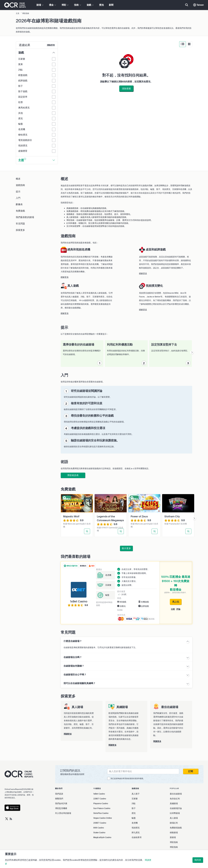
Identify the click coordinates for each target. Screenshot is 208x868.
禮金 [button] (52, 5)
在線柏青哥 (137, 837)
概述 (18, 179)
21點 (134, 803)
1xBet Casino (99, 794)
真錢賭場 (174, 803)
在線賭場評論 (176, 808)
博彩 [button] (65, 5)
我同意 (198, 860)
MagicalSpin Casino (102, 837)
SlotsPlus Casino (101, 813)
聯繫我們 (59, 799)
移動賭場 (174, 833)
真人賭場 (174, 818)
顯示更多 (126, 548)
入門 (18, 198)
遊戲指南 (20, 185)
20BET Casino (100, 823)
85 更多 (152, 619)
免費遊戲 (20, 211)
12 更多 (120, 610)
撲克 (134, 813)
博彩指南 (174, 842)
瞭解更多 (65, 277)
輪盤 (134, 818)
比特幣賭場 (175, 813)
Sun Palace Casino (102, 808)
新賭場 (173, 837)
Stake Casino (99, 833)
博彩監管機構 (61, 808)
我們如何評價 (61, 803)
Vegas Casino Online (103, 818)
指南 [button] (78, 5)
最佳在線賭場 (176, 794)
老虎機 (135, 823)
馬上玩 (176, 602)
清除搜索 (126, 89)
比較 (173, 609)
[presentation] (192, 352)
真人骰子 (136, 794)
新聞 (111, 5)
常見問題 (20, 224)
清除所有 (51, 45)
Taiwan (198, 5)
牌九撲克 (136, 833)
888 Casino (99, 828)
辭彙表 (19, 204)
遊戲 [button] (90, 5)
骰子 (134, 808)
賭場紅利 (174, 823)
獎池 (101, 5)
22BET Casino (100, 799)
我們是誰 (59, 794)
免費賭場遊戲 (176, 828)
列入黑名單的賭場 (63, 813)
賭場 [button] (40, 5)
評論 (178, 609)
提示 (18, 192)
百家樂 (135, 799)
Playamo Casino (101, 803)
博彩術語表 (73, 475)
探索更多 (20, 230)
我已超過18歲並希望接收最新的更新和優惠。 (128, 779)
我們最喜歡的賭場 (25, 217)
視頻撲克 (136, 828)
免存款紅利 (175, 799)
